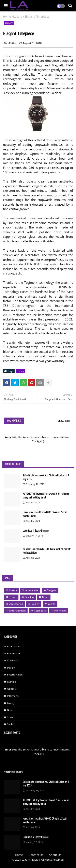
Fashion (29, 597)
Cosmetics (40, 611)
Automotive (32, 590)
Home (7, 16)
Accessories (16, 604)
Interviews (60, 611)
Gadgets (52, 590)
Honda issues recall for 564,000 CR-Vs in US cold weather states (45, 514)
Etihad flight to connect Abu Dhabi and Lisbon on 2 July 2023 (46, 477)
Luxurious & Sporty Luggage (36, 531)
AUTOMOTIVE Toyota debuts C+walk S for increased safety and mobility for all (46, 496)
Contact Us (36, 855)
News (45, 597)
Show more (64, 421)
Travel (13, 597)
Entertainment (17, 611)
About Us (55, 855)
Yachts (52, 604)
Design (35, 604)
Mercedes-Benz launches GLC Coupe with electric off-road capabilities (47, 551)
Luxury (18, 16)
